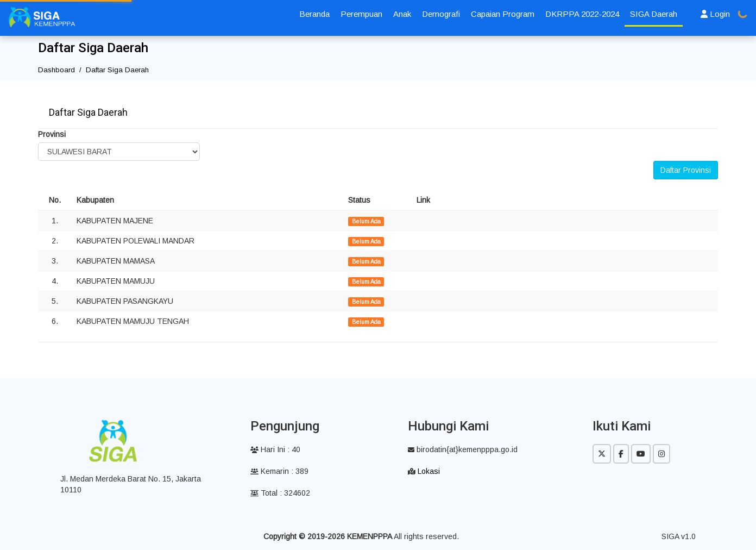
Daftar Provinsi (686, 170)
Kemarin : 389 (279, 471)
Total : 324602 (280, 493)
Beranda (314, 14)
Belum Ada (366, 221)
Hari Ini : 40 (275, 449)
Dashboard (56, 70)
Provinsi (52, 134)
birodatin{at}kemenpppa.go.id (463, 449)
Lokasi (429, 471)
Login (715, 14)
